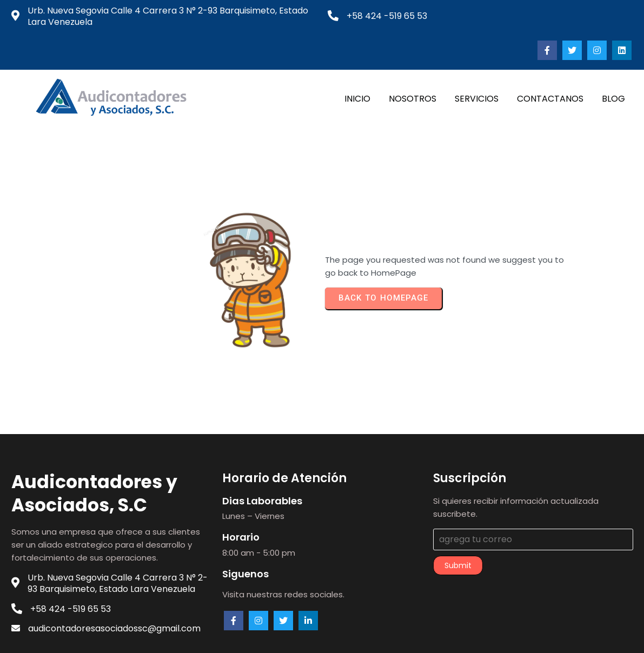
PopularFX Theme (386, 636)
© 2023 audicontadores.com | (284, 636)
